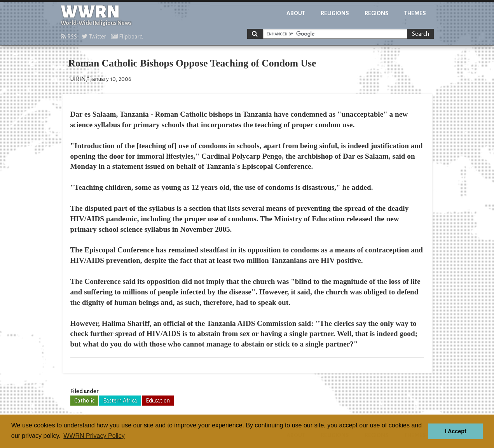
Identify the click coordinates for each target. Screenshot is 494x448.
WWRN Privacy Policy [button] (94, 436)
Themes (415, 13)
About (296, 13)
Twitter (94, 37)
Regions (377, 13)
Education (158, 401)
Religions (335, 13)
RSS (69, 37)
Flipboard (127, 37)
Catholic (84, 401)
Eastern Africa (120, 401)
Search (421, 34)
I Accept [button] (455, 431)
